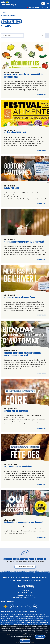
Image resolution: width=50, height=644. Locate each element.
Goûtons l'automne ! (12, 188)
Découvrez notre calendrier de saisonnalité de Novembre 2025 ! (23, 76)
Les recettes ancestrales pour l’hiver (19, 297)
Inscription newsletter (25, 567)
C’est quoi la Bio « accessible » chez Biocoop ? (24, 522)
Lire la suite (42, 94)
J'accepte (25, 641)
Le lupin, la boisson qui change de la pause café (24, 242)
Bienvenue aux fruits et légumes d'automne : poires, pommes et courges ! (22, 354)
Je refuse (40, 637)
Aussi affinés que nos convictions (18, 467)
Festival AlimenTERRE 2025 (15, 133)
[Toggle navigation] (48, 4)
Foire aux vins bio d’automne (16, 411)
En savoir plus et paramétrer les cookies (19, 637)
